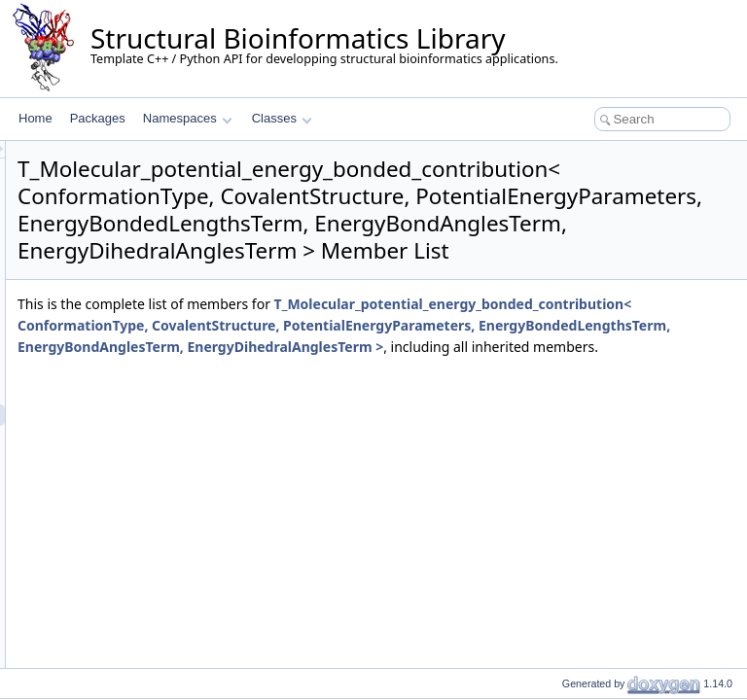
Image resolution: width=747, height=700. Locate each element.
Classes (282, 118)
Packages (98, 118)
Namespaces (187, 118)
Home (36, 118)
